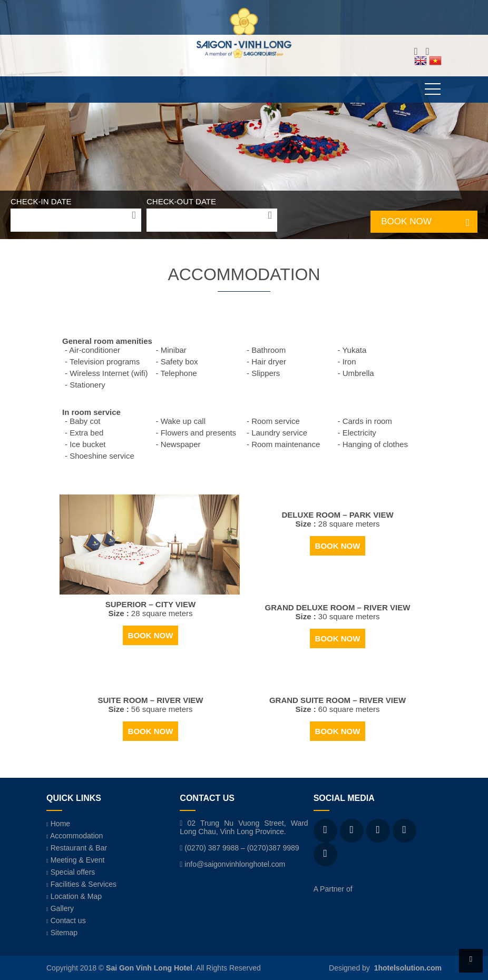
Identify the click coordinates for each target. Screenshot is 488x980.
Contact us (66, 920)
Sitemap (62, 933)
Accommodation (75, 836)
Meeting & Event (75, 860)
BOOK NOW (406, 221)
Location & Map (74, 896)
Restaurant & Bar (77, 848)
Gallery (60, 908)
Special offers (71, 872)
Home (58, 824)
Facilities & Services (81, 884)
